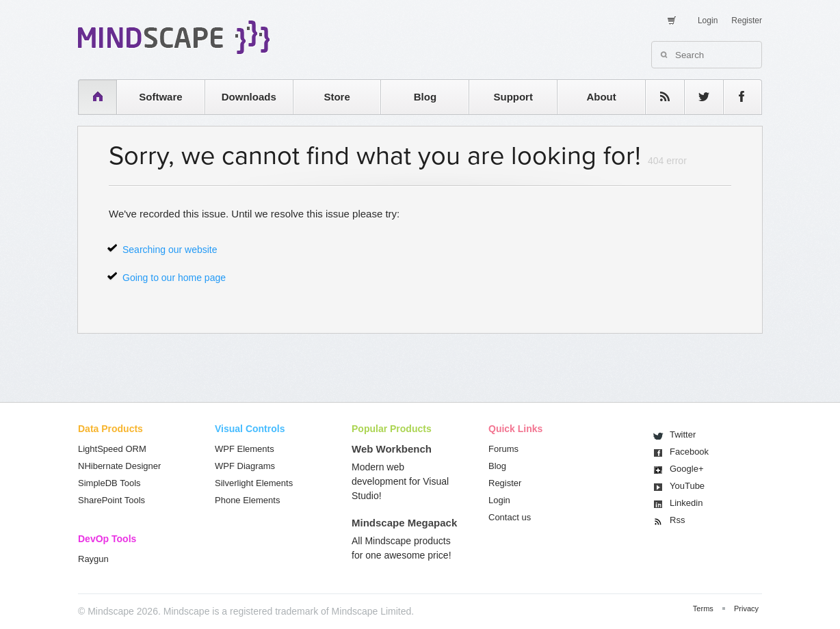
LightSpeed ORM (112, 449)
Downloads (249, 97)
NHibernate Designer (119, 466)
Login (708, 21)
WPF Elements (245, 449)
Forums (503, 449)
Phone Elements (247, 500)
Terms (703, 608)
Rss (677, 520)
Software (160, 97)
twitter (697, 97)
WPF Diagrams (245, 466)
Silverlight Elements (254, 483)
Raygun (93, 559)
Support (513, 97)
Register (747, 21)
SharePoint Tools (111, 500)
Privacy (746, 608)
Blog (425, 97)
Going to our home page (174, 278)
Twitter (683, 434)
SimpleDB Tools (109, 483)
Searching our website (170, 250)
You (687, 486)
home (91, 97)
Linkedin (686, 503)
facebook (736, 97)
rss (658, 97)
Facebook (689, 452)
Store (337, 97)
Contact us (510, 517)
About (601, 97)
